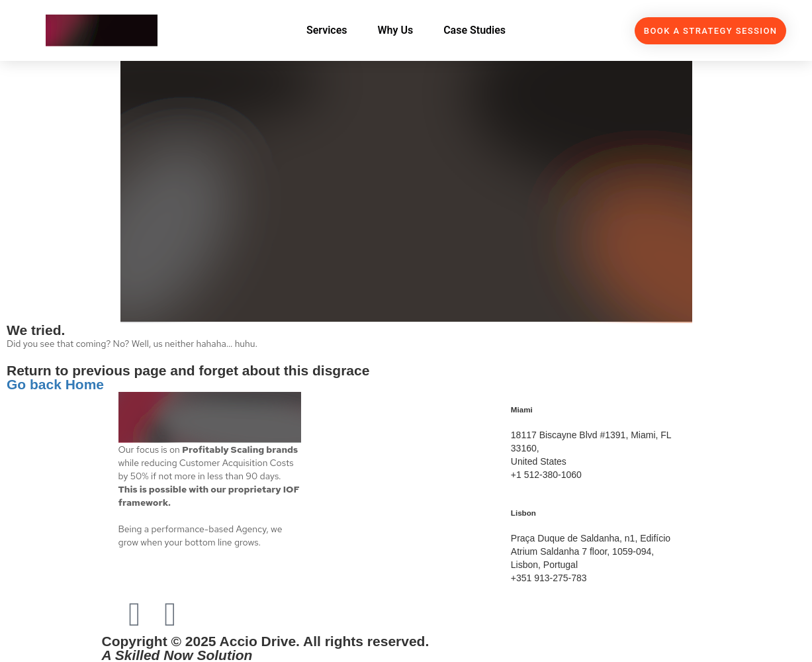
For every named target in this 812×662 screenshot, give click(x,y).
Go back (36, 384)
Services (327, 30)
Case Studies (474, 30)
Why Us (396, 30)
